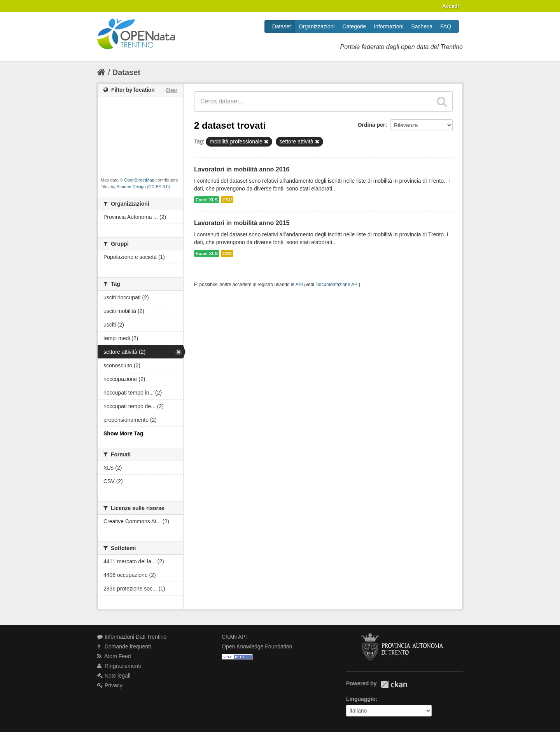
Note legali (114, 676)
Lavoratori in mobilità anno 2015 (242, 223)
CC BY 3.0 (159, 187)
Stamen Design (131, 187)
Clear (171, 90)
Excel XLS (207, 200)
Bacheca (422, 26)
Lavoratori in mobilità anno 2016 (242, 169)
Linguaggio (361, 699)
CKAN (394, 684)
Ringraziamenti (119, 666)
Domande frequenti (124, 646)
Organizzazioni (317, 26)
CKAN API (234, 637)
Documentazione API (337, 285)
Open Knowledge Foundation (257, 646)
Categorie (354, 26)
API (299, 285)
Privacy (110, 685)
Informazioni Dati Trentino (132, 637)
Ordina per (372, 125)
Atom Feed (114, 656)
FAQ (446, 26)
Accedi (451, 6)
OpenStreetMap (139, 180)
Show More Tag (123, 433)
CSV (227, 200)
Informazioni (388, 26)
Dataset (282, 26)
